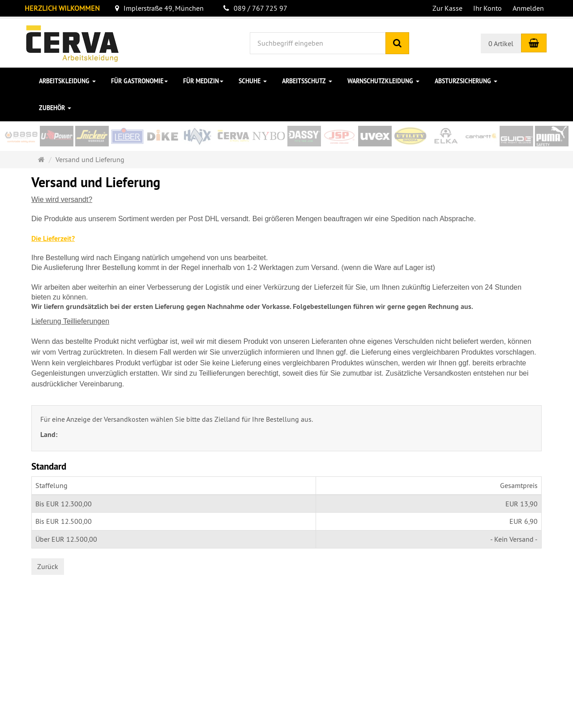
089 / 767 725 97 (255, 8)
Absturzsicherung (466, 81)
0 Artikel (501, 43)
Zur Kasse (447, 8)
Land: (50, 435)
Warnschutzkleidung (383, 81)
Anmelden (528, 8)
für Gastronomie (139, 81)
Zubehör (55, 108)
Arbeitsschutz (307, 81)
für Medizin (203, 81)
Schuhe (253, 81)
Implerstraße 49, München (159, 8)
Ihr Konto (487, 8)
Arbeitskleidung (67, 81)
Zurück (48, 566)
